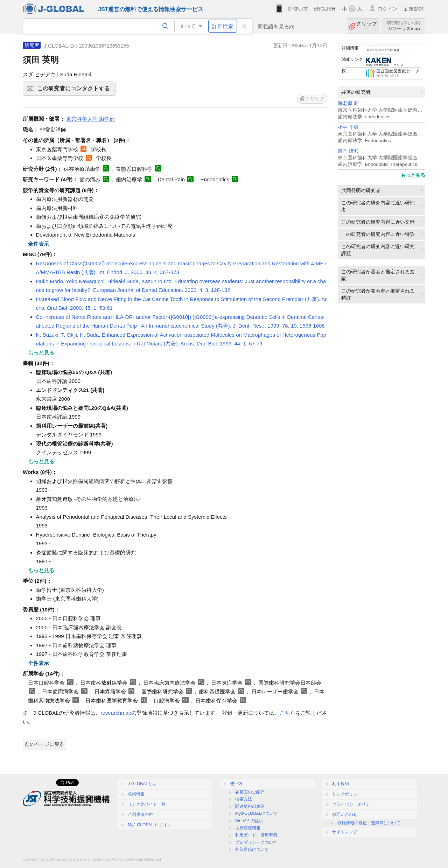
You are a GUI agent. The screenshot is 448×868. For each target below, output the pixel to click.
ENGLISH (324, 9)
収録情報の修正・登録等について (369, 823)
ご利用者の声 (140, 814)
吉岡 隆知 (348, 151)
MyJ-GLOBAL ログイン (150, 825)
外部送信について (252, 849)
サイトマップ (345, 832)
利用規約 (341, 784)
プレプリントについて (256, 842)
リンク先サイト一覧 (147, 804)
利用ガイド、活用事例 (256, 835)
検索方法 (244, 799)
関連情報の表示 (250, 806)
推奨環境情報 (248, 828)
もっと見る (413, 175)
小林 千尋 (348, 127)
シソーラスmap (404, 26)
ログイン (387, 9)
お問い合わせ (345, 814)
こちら (288, 713)
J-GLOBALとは (142, 784)
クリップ (366, 26)
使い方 (301, 9)
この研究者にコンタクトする (75, 91)
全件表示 (38, 244)
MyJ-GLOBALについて (257, 813)
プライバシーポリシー (353, 804)
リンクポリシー (347, 794)
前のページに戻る (44, 744)
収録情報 (136, 794)
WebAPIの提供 (249, 821)
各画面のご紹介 (250, 792)
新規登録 (414, 9)
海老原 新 (348, 103)
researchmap (116, 713)
